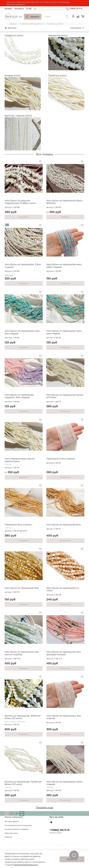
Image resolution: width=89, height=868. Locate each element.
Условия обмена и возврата (17, 829)
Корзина (8, 837)
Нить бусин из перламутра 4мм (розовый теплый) (64, 653)
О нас (29, 9)
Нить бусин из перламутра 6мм (64, 525)
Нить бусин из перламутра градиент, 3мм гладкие (19, 396)
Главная (13, 24)
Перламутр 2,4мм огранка (61, 459)
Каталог (8, 9)
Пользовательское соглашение (18, 825)
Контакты (19, 9)
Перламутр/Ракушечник (32, 24)
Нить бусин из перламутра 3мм (22, 588)
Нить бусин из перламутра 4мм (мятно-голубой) (22, 653)
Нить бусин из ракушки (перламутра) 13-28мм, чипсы (20, 202)
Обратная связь (11, 833)
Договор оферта (12, 821)
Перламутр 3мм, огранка (18, 525)
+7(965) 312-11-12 (74, 9)
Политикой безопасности (26, 865)
